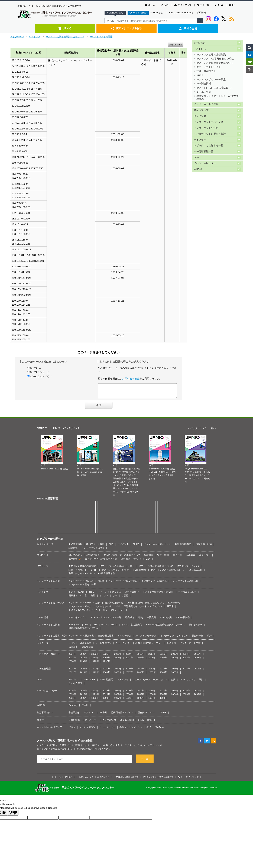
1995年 (141, 701)
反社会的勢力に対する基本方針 (101, 561)
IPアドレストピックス (209, 67)
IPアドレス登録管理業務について (215, 63)
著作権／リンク (105, 780)
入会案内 (190, 558)
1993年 (163, 701)
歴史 (141, 620)
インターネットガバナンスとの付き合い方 (90, 609)
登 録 (145, 762)
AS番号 (103, 715)
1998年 (95, 664)
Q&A (165, 5)
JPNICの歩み (124, 638)
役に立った (36, 368)
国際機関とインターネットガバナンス (143, 609)
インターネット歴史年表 (81, 638)
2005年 (152, 660)
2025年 (72, 693)
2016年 (163, 657)
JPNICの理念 (93, 558)
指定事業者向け (45, 715)
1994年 (152, 701)
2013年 (198, 657)
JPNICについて (187, 682)
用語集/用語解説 (183, 547)
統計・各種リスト (206, 71)
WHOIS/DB (90, 682)
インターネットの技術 (206, 128)
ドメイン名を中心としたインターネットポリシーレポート (98, 613)
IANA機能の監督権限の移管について (145, 605)
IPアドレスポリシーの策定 (211, 80)
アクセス (203, 5)
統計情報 (73, 550)
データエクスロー (187, 594)
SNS (149, 730)
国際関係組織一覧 (114, 605)
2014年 (186, 657)
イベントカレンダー (205, 163)
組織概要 (149, 558)
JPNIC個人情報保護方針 (127, 780)
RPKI (104, 627)
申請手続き (74, 715)
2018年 (141, 657)
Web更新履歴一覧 (204, 151)
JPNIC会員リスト (147, 722)
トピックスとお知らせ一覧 (209, 146)
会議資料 (171, 646)
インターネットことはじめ (184, 583)
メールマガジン (103, 646)
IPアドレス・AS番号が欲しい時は (215, 59)
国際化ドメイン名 (78, 598)
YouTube (160, 730)
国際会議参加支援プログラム (83, 631)
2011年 (84, 660)
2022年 (95, 657)
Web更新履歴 (44, 671)
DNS (111, 547)
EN (232, 5)
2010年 (95, 660)
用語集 (101, 583)
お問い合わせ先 (131, 379)
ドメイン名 (200, 116)
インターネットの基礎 (206, 104)
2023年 (84, 657)
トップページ (17, 37)
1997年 (106, 664)
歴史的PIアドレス (147, 715)
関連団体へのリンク (131, 561)
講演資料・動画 (204, 547)
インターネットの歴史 (93, 550)
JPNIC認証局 (106, 682)
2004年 (163, 660)
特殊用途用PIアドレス (122, 715)
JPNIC (65, 28)
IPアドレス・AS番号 (126, 28)
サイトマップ (183, 5)
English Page (176, 44)
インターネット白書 (190, 646)
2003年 (175, 660)
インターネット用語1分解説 (123, 583)
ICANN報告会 (183, 620)
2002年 (186, 660)
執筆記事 (73, 649)
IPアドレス (35, 37)
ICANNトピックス (78, 620)
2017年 (152, 657)
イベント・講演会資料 (80, 646)
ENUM (114, 627)
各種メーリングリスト (131, 730)
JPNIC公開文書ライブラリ (149, 646)
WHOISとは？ (158, 13)
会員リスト (205, 558)
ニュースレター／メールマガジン (150, 682)
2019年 (129, 657)
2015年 (175, 657)
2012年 (72, 660)
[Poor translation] (13, 815)
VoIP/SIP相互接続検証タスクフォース (165, 627)
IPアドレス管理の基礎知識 (211, 55)
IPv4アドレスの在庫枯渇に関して (215, 88)
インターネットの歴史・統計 (210, 134)
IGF (118, 609)
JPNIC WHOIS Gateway (181, 13)
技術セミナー (196, 627)
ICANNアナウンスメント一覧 (106, 620)
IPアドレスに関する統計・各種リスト (65, 37)
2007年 (129, 660)
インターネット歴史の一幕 (82, 587)
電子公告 (177, 558)
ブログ (72, 730)
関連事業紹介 (132, 594)
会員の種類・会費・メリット (83, 722)
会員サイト (43, 722)
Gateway (73, 708)
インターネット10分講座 (154, 583)
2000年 (72, 664)
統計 (93, 598)
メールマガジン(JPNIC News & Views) (62, 743)
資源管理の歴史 (106, 638)
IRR (86, 627)
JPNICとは (200, 43)
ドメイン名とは (77, 594)
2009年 (106, 660)
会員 (173, 682)
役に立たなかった (40, 372)
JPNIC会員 (188, 28)
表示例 (85, 708)
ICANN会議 (166, 620)
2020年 (118, 657)
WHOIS (198, 169)
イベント (104, 598)
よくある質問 (204, 92)
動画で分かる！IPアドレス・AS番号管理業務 (218, 97)
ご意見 (125, 598)
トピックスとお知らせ (48, 657)
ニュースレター (123, 646)
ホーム (150, 5)
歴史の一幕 (197, 638)
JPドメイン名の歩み (146, 638)
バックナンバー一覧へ (202, 431)
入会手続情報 (109, 722)
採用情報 (201, 13)
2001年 (198, 660)
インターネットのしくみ (81, 583)
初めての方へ (75, 558)
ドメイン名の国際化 (132, 627)
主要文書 (151, 620)
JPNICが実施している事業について (122, 558)
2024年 (72, 657)
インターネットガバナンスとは (85, 605)
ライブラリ (200, 140)
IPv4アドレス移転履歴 (101, 37)
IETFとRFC (74, 627)
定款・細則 (163, 558)
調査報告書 (87, 649)
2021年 (106, 657)
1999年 (84, 664)
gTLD (91, 594)
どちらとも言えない (41, 376)
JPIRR (200, 75)
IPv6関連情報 (204, 84)
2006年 (141, 660)
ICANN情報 (174, 605)
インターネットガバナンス (209, 122)
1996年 (129, 701)
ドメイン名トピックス (110, 594)
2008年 (118, 660)
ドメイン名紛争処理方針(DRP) (159, 594)
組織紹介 (130, 620)
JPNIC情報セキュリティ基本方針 (158, 780)
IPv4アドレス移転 (95, 547)
